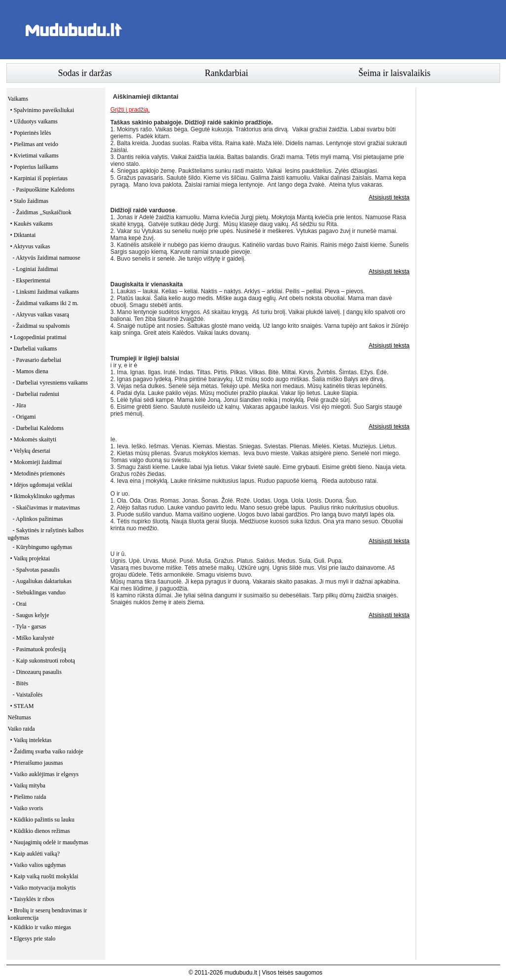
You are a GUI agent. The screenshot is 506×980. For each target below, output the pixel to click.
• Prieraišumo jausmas (37, 763)
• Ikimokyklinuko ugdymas (43, 496)
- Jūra (19, 405)
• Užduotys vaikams (34, 121)
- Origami (24, 417)
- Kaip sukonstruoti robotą (44, 661)
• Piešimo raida (28, 797)
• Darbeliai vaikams (34, 349)
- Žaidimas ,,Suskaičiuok (42, 212)
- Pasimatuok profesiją (39, 649)
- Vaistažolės (28, 695)
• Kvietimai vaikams (35, 156)
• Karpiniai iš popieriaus (39, 178)
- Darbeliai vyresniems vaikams (50, 383)
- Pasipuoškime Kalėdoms (44, 190)
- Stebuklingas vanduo (39, 592)
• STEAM (22, 706)
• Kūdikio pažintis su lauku (42, 820)
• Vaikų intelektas (31, 740)
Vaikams (18, 99)
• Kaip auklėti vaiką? (35, 854)
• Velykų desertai (30, 451)
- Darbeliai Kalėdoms (38, 428)
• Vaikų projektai (30, 558)
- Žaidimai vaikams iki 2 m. (46, 303)
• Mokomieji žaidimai (36, 462)
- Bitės (21, 683)
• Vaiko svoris (27, 808)
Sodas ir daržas (85, 73)
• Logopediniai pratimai (39, 337)
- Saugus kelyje (31, 615)
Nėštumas (19, 717)
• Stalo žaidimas (30, 201)
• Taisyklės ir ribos (32, 899)
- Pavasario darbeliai (37, 360)
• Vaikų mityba (28, 785)
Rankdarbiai (227, 73)
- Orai (20, 604)
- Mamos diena (31, 371)
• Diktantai (23, 235)
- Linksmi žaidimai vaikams (46, 292)
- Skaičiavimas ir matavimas (46, 508)
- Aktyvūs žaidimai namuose (47, 258)
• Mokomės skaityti (34, 439)
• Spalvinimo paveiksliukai (42, 110)
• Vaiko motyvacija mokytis (43, 888)
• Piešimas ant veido (34, 144)
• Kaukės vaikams (32, 224)
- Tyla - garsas (30, 627)
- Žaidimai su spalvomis (41, 326)
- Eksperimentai (32, 280)
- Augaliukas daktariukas (42, 581)
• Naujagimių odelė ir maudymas (49, 842)
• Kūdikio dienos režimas (40, 831)
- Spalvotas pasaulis (36, 570)
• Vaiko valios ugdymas (38, 865)
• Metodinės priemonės (38, 473)
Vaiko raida (21, 729)
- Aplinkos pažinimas (38, 519)
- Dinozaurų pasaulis (37, 672)
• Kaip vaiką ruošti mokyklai (44, 876)
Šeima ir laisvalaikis (394, 73)
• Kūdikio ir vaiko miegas (41, 927)
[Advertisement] (320, 30)
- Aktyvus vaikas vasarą (41, 314)
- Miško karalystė (34, 638)
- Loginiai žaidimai (36, 269)
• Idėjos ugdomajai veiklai (41, 485)
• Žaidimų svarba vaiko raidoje (47, 751)
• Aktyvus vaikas (30, 246)
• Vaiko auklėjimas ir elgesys (45, 774)
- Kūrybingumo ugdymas (43, 547)
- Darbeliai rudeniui (36, 394)
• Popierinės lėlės (31, 133)
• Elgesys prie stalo (33, 939)
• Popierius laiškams (35, 167)
